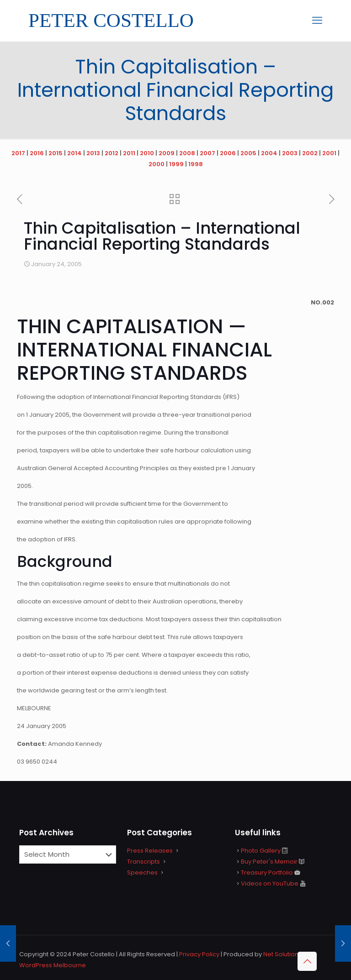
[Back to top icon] (307, 961)
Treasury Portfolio (267, 873)
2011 (129, 153)
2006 (228, 153)
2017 (18, 153)
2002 (310, 153)
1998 (196, 164)
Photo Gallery (261, 851)
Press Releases (150, 851)
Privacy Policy (199, 954)
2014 (74, 153)
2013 (93, 153)
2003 (290, 153)
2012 (112, 153)
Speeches (142, 873)
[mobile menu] (317, 21)
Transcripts (144, 862)
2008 (187, 153)
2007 (207, 153)
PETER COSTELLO (111, 20)
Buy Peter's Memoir (269, 862)
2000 (157, 164)
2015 (56, 153)
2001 (329, 153)
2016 (37, 153)
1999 (176, 164)
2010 (147, 153)
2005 (248, 153)
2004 (269, 153)
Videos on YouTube (270, 883)
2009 (167, 153)
